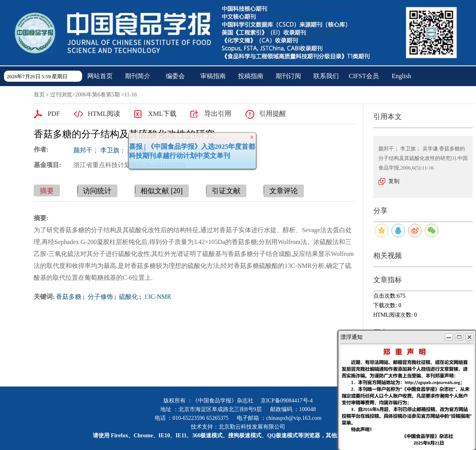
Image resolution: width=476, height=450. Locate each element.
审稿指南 (213, 76)
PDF (54, 114)
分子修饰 (100, 297)
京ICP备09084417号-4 (287, 401)
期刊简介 (138, 76)
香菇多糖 (69, 297)
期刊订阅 (288, 76)
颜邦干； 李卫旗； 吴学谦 (110, 150)
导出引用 (218, 114)
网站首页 (100, 76)
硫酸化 (128, 297)
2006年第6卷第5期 (98, 95)
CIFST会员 (364, 76)
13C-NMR (157, 297)
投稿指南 (251, 76)
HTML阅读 (104, 114)
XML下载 (162, 114)
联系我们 (326, 76)
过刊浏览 (61, 95)
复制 (394, 181)
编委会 (175, 76)
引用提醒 (273, 114)
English (402, 76)
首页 (39, 95)
